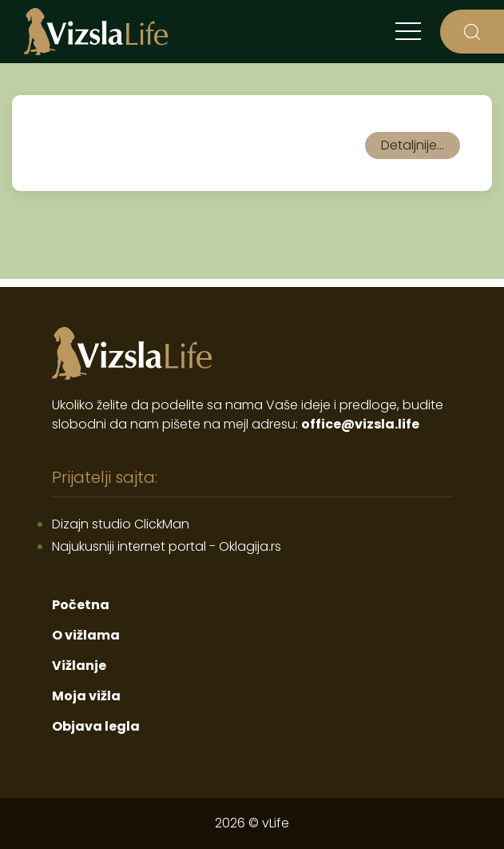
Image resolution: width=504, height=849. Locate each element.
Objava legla (96, 726)
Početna (81, 605)
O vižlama (86, 635)
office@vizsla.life (360, 424)
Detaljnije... (413, 145)
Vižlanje (79, 666)
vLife (276, 823)
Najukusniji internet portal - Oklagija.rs (167, 546)
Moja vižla (86, 696)
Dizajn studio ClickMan (121, 524)
